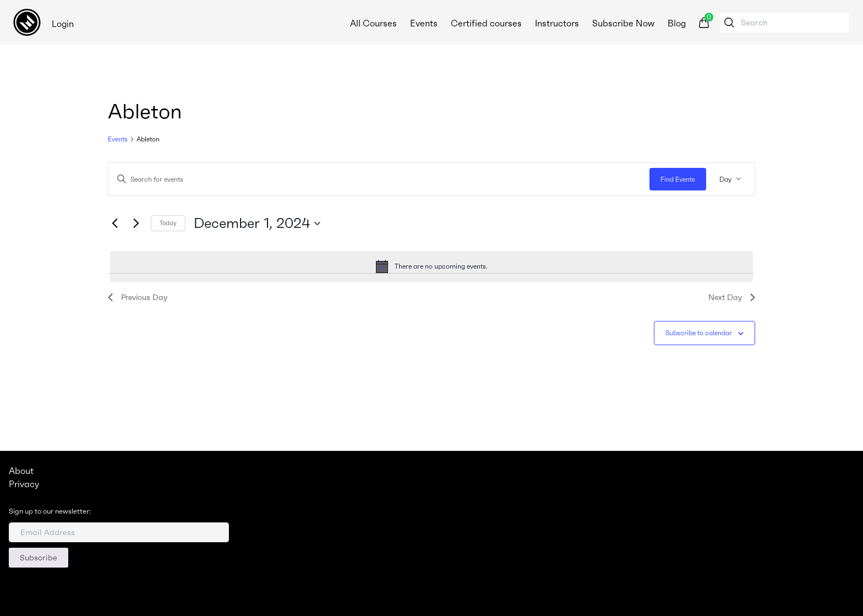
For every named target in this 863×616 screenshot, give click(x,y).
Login (63, 24)
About (21, 471)
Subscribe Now (623, 23)
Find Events (678, 179)
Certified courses (486, 23)
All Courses (373, 23)
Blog (677, 23)
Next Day (732, 297)
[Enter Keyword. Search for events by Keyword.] (379, 179)
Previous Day (138, 297)
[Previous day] (114, 223)
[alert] (431, 266)
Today (168, 223)
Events (424, 23)
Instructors (557, 23)
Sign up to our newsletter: (50, 511)
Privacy (24, 484)
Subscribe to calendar (699, 333)
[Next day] (136, 223)
